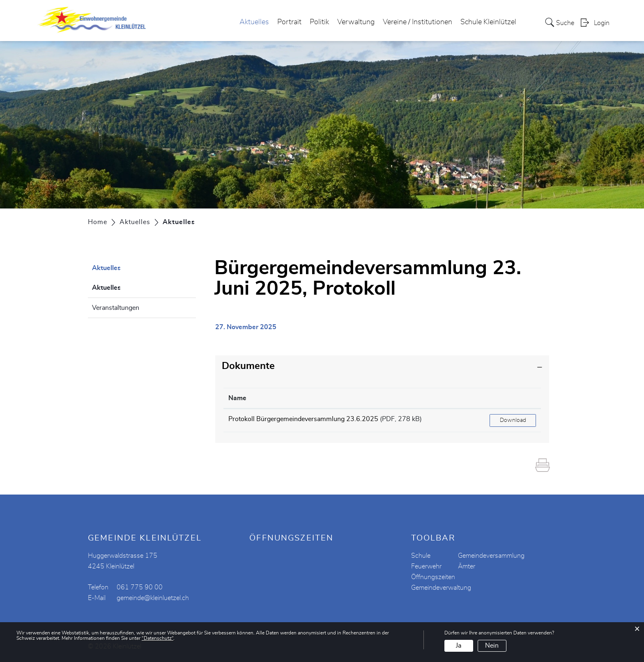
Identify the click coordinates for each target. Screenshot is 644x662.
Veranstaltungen (116, 308)
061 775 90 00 (140, 587)
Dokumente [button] (248, 366)
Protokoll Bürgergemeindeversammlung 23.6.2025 (303, 419)
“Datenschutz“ (158, 638)
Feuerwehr (426, 566)
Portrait (289, 22)
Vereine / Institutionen (417, 22)
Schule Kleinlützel (488, 22)
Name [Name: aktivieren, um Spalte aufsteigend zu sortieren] (237, 398)
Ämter (467, 566)
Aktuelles (254, 22)
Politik (319, 22)
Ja (459, 646)
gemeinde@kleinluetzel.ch (153, 598)
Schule (421, 556)
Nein (492, 646)
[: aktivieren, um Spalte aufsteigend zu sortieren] (513, 398)
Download (513, 420)
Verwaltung (356, 22)
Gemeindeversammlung (491, 556)
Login (602, 23)
